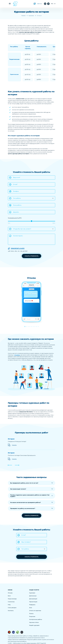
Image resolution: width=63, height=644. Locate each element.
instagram (48, 4)
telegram (45, 4)
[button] (25, 327)
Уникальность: (13, 218)
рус (52, 4)
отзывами (17, 355)
